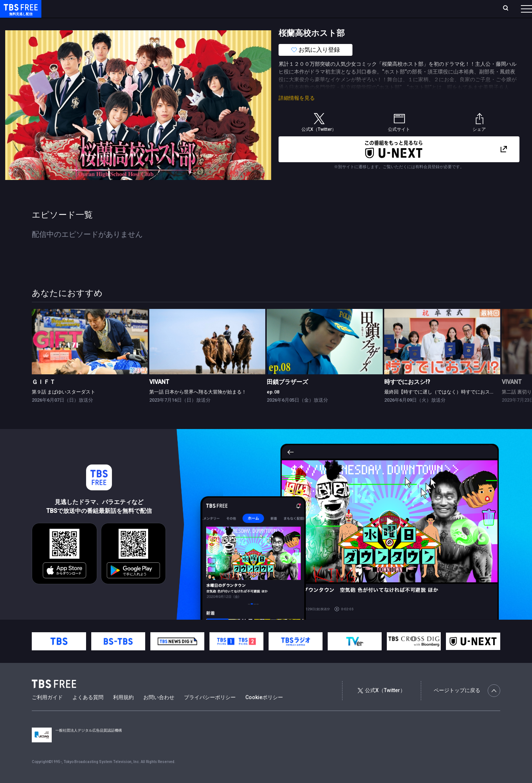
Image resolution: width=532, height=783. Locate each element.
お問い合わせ (159, 712)
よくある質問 (88, 712)
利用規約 (123, 712)
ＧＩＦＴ (44, 397)
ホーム (83, 8)
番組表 (509, 8)
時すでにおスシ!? (407, 397)
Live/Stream (175, 8)
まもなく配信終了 (113, 23)
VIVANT (159, 397)
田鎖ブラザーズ (287, 397)
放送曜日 (109, 8)
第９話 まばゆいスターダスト (64, 407)
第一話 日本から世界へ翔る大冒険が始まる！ (198, 407)
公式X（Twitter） (381, 705)
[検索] (457, 9)
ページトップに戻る (467, 705)
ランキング (140, 8)
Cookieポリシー (264, 712)
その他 (293, 23)
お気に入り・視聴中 (220, 8)
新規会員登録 (425, 8)
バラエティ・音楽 (184, 23)
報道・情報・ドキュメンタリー (244, 23)
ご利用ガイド (47, 712)
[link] (90, 356)
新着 (80, 23)
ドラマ (149, 23)
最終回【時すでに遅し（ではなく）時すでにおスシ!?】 (444, 407)
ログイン (388, 8)
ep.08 (273, 407)
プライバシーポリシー (210, 712)
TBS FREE (20, 13)
